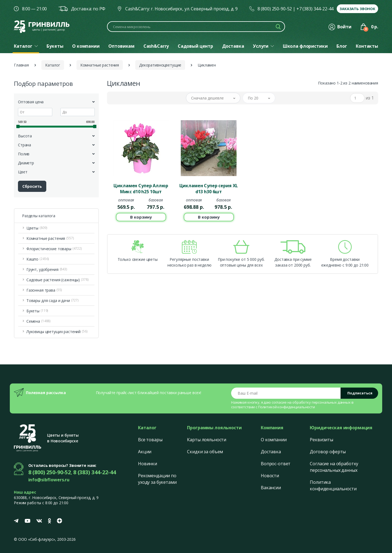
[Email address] (286, 393)
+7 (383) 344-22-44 (315, 9)
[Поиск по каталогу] (196, 27)
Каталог (53, 65)
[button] (213, 98)
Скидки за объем (205, 452)
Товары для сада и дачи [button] (53, 300)
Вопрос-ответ (276, 464)
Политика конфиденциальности (333, 485)
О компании (274, 440)
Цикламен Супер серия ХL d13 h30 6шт (209, 189)
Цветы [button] (37, 228)
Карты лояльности (207, 440)
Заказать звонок (357, 9)
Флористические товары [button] (54, 249)
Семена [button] (39, 321)
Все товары (150, 440)
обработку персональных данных (321, 402)
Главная (21, 65)
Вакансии (271, 488)
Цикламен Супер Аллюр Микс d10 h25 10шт (141, 189)
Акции (145, 452)
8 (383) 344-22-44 (95, 472)
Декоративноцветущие (160, 65)
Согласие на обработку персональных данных (334, 467)
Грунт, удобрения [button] (47, 269)
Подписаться (360, 393)
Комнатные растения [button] (50, 238)
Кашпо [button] (38, 259)
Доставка (271, 452)
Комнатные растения (100, 65)
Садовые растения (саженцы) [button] (58, 280)
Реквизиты (321, 440)
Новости (270, 476)
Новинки (148, 464)
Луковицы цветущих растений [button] (57, 332)
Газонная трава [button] (44, 290)
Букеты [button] (37, 311)
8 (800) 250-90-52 (275, 9)
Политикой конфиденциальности (287, 407)
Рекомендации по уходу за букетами (157, 479)
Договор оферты (328, 452)
